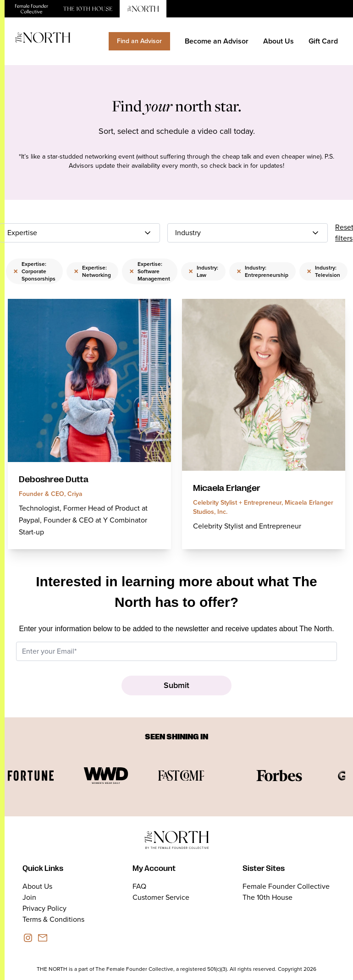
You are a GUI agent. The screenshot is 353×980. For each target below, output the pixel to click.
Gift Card (323, 41)
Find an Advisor (139, 41)
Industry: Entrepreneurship (262, 271)
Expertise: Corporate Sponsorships (34, 271)
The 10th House (268, 897)
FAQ (139, 886)
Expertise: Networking (92, 271)
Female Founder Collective (286, 886)
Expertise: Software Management (150, 271)
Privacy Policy (44, 908)
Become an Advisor (217, 41)
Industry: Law (203, 271)
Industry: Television (323, 271)
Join (29, 897)
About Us (279, 41)
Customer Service (161, 897)
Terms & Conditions (53, 919)
